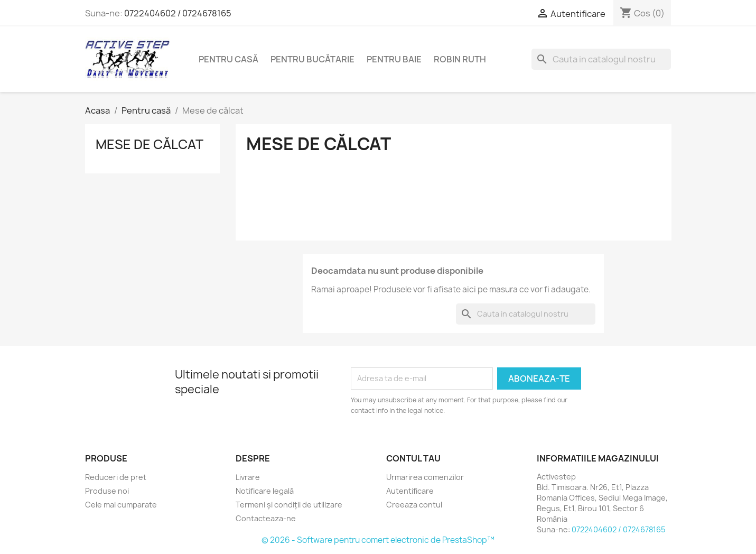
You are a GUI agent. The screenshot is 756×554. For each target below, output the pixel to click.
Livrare (248, 477)
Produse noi (107, 491)
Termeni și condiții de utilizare (289, 505)
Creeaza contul (414, 505)
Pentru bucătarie (312, 59)
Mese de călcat (150, 144)
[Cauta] (601, 59)
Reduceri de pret (116, 477)
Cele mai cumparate (121, 505)
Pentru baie (394, 59)
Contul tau (413, 458)
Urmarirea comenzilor (425, 477)
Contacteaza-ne (266, 518)
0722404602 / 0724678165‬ (178, 13)
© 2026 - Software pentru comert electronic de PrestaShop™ (378, 540)
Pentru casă (228, 59)
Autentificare (410, 491)
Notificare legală (265, 491)
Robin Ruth (460, 59)
